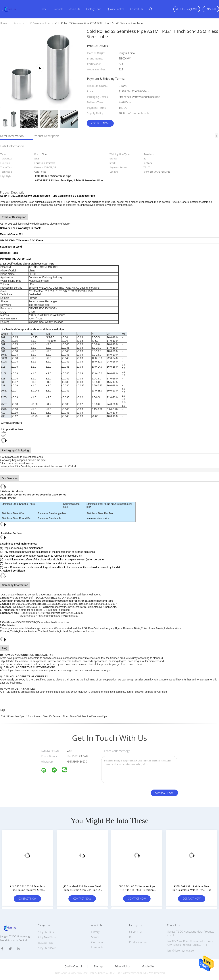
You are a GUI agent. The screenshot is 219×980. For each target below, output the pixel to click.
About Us (75, 9)
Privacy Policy (122, 967)
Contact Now (100, 123)
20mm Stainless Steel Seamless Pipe (89, 716)
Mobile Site (148, 967)
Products (58, 9)
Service (95, 937)
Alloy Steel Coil (46, 932)
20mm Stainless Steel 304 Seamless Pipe (47, 716)
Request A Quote (187, 9)
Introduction (98, 947)
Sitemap (98, 967)
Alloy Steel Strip (47, 937)
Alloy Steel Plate (47, 948)
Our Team (97, 942)
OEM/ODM (135, 932)
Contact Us (137, 9)
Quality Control (116, 9)
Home (43, 9)
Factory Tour (94, 9)
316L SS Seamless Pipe (12, 716)
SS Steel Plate (46, 943)
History (95, 932)
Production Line (138, 942)
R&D (132, 937)
